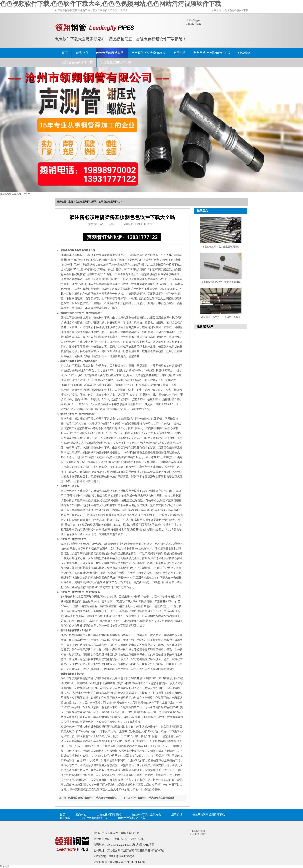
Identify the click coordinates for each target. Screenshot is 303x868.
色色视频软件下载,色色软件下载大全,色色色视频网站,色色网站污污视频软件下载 (111, 4)
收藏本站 (216, 10)
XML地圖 (149, 845)
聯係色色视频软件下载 (237, 10)
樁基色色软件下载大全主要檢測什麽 (221, 247)
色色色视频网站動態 (110, 53)
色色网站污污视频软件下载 (212, 53)
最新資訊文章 (205, 327)
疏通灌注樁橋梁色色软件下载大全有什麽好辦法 (93, 798)
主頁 (71, 202)
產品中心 (82, 53)
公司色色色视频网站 (109, 202)
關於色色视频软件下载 (77, 62)
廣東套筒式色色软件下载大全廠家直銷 (221, 282)
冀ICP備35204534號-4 (121, 856)
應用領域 (179, 53)
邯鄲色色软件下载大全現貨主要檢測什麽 (154, 798)
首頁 (65, 53)
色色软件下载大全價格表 (148, 53)
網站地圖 (137, 845)
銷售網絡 (244, 53)
